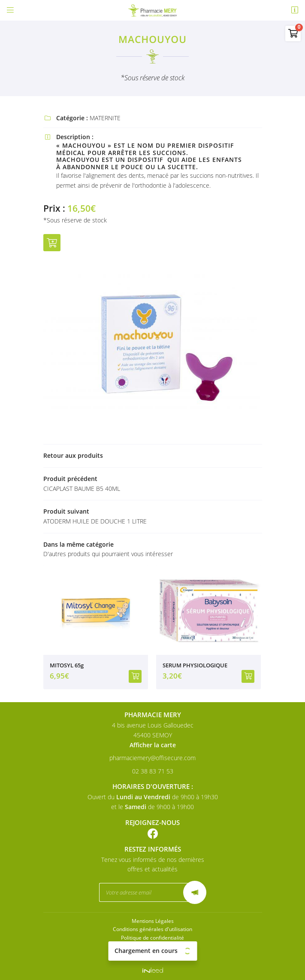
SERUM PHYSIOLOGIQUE (195, 665)
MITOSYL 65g (67, 665)
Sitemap (153, 954)
